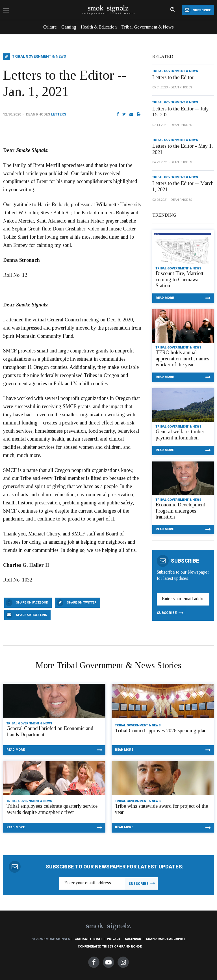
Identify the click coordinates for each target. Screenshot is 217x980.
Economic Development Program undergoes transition (180, 511)
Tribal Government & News (147, 27)
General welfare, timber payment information (180, 435)
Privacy (114, 939)
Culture (50, 27)
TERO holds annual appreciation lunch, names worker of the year (182, 359)
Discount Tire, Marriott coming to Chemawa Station (180, 279)
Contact (82, 939)
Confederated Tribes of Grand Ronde (110, 947)
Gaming (69, 27)
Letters (59, 114)
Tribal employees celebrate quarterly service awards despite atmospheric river (52, 809)
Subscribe (197, 10)
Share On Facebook (32, 603)
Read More (165, 298)
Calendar (133, 939)
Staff (98, 939)
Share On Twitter (82, 603)
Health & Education (99, 27)
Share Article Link (31, 615)
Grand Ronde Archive (164, 939)
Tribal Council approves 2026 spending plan (161, 731)
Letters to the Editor (173, 77)
